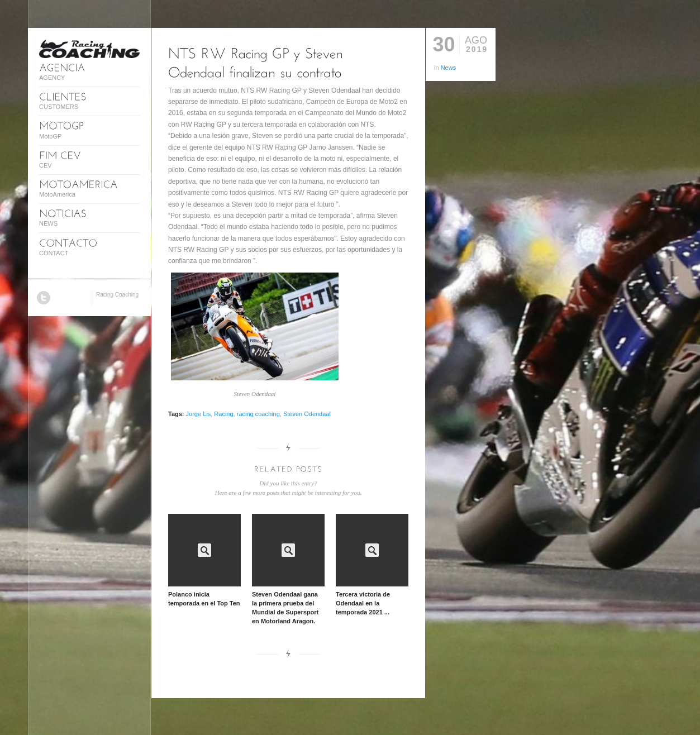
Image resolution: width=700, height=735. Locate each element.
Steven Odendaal (307, 414)
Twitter (44, 298)
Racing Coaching (117, 295)
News (449, 68)
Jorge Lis (199, 414)
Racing (223, 414)
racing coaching (258, 414)
